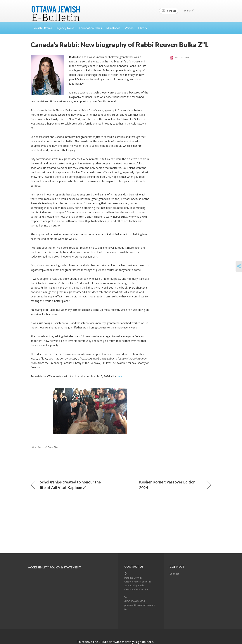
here (120, 376)
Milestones (113, 28)
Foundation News (90, 28)
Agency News (65, 28)
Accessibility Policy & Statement (55, 567)
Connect (169, 11)
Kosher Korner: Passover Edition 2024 (175, 485)
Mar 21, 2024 (180, 58)
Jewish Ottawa (42, 28)
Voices (129, 28)
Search (189, 11)
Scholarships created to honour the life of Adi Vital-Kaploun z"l (66, 485)
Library (142, 28)
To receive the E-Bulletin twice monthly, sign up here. (115, 642)
